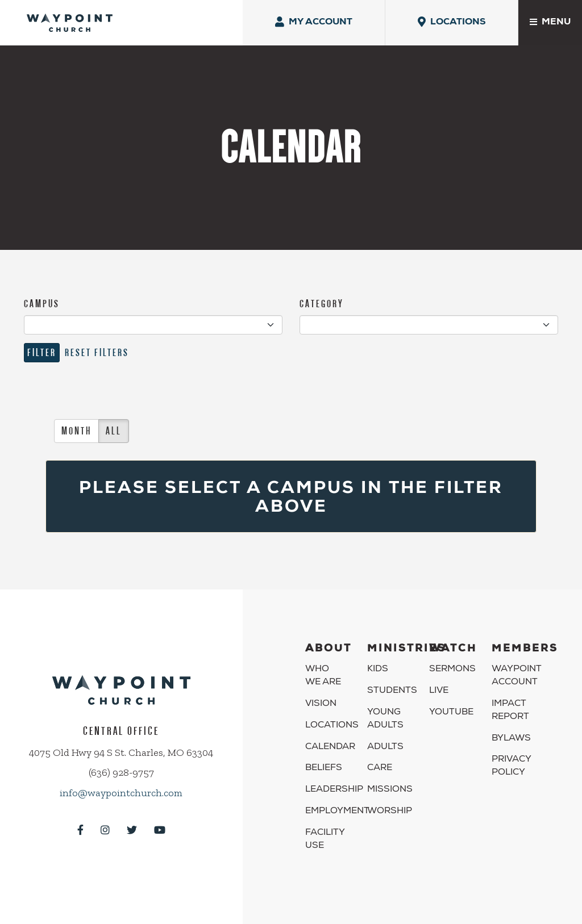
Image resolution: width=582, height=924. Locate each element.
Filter (42, 352)
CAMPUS (42, 304)
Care (380, 768)
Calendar (330, 747)
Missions (390, 790)
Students (392, 691)
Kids (378, 670)
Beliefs (324, 768)
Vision (321, 704)
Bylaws (511, 739)
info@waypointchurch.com (121, 793)
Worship (390, 812)
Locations (332, 726)
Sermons (452, 670)
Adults (385, 747)
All (114, 431)
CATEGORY (322, 304)
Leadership (334, 790)
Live (439, 691)
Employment (337, 812)
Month (76, 431)
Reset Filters (97, 352)
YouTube (451, 713)
